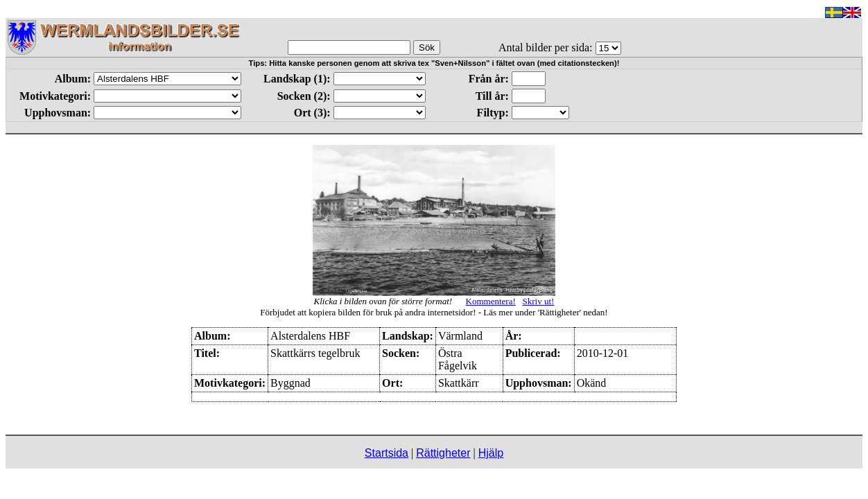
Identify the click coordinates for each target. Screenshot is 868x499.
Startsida (387, 453)
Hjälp (491, 453)
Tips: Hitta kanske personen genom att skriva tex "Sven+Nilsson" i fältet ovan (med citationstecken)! (434, 63)
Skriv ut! (539, 301)
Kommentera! (491, 301)
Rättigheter (443, 453)
